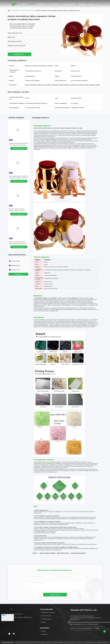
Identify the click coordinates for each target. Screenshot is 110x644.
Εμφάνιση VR (42, 4)
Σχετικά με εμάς (54, 4)
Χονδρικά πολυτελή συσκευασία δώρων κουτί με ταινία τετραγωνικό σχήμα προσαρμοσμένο (19, 145)
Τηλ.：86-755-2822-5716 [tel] (16, 614)
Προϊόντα (31, 4)
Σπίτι (24, 4)
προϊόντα (16, 10)
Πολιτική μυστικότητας (8, 642)
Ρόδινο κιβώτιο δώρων (63, 553)
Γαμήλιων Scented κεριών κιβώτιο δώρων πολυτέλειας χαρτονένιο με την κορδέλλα (18, 244)
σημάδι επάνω (97, 628)
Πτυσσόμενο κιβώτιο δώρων (78, 553)
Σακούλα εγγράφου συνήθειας (48, 553)
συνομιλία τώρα (20, 54)
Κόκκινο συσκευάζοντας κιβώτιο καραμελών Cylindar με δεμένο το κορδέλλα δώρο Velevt (17, 211)
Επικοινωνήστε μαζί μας (69, 5)
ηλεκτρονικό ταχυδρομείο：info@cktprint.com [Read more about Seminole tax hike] (21, 617)
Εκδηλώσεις (83, 4)
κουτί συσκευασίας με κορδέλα (27, 10)
